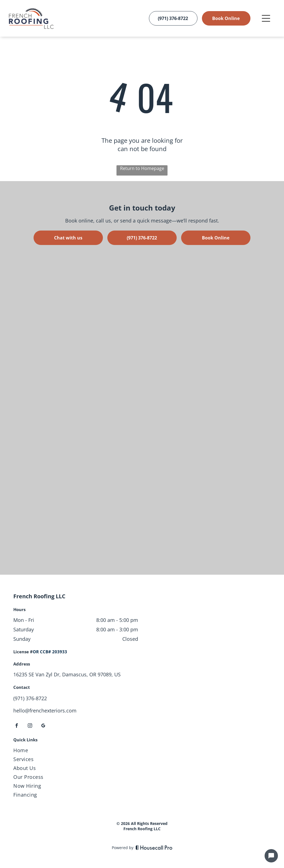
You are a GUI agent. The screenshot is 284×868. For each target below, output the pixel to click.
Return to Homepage (142, 168)
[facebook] (17, 726)
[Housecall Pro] (154, 847)
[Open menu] (266, 18)
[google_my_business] (43, 726)
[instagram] (30, 726)
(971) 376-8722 (30, 698)
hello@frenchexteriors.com (45, 711)
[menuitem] (142, 751)
